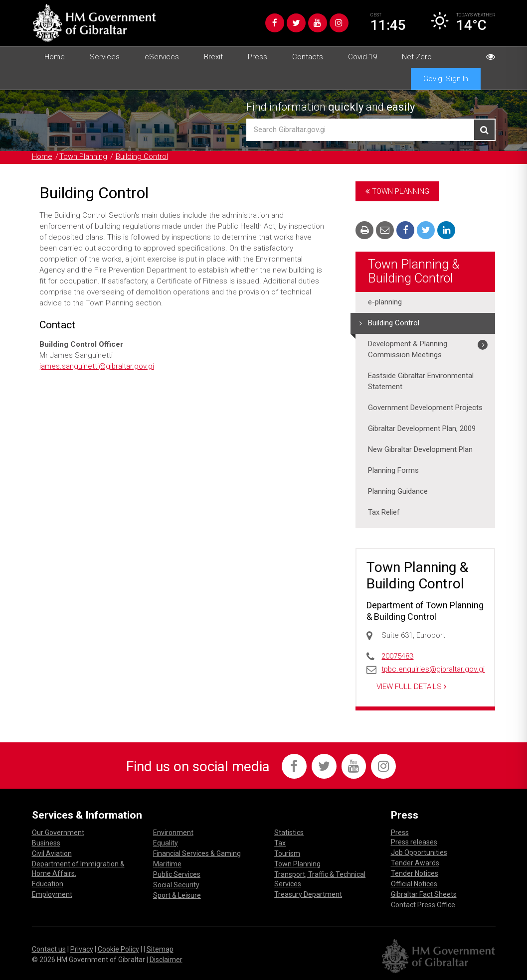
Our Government (58, 832)
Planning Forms (393, 471)
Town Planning (83, 157)
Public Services (177, 873)
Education (48, 883)
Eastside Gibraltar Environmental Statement (421, 382)
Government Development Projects (425, 408)
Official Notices (414, 883)
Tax (280, 842)
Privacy (82, 948)
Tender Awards (415, 862)
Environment (173, 832)
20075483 (397, 656)
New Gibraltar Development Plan (420, 450)
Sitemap (160, 948)
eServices (162, 57)
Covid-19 (362, 57)
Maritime (167, 863)
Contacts (308, 57)
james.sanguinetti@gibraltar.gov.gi (97, 366)
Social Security (176, 884)
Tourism (287, 852)
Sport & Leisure (177, 894)
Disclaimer (166, 959)
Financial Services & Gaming (197, 852)
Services (105, 57)
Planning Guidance (398, 492)
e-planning (385, 302)
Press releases (414, 841)
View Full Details (411, 686)
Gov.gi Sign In (446, 79)
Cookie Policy (118, 948)
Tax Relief (384, 513)
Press (258, 57)
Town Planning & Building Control (414, 271)
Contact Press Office (423, 904)
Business (46, 842)
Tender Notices (415, 872)
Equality (166, 842)
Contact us (49, 948)
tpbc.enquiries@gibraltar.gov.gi (434, 669)
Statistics (289, 832)
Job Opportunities (419, 851)
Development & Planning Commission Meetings (408, 350)
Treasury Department (308, 893)
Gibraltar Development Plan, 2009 (422, 429)
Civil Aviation (52, 852)
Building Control (142, 157)
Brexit (213, 57)
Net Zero (417, 57)
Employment (52, 893)
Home (55, 57)
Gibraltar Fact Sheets (424, 893)
